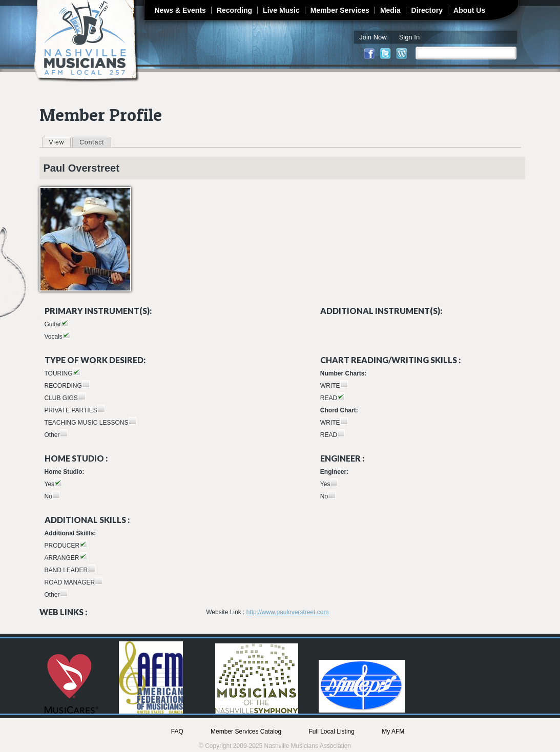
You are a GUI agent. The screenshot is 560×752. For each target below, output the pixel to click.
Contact (92, 142)
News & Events (180, 10)
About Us (469, 10)
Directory (427, 10)
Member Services (340, 10)
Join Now (373, 37)
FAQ (177, 732)
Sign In (409, 37)
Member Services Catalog (246, 732)
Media (390, 10)
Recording (234, 10)
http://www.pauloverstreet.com (288, 612)
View (60, 142)
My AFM (393, 732)
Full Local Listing (332, 732)
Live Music (281, 10)
